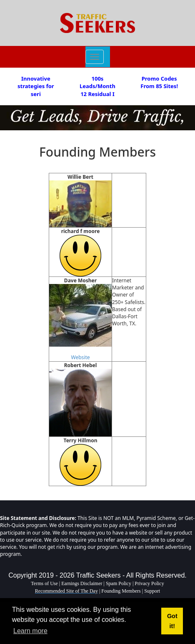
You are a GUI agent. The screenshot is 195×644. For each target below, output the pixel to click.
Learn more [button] (30, 631)
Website (80, 357)
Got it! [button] (172, 621)
